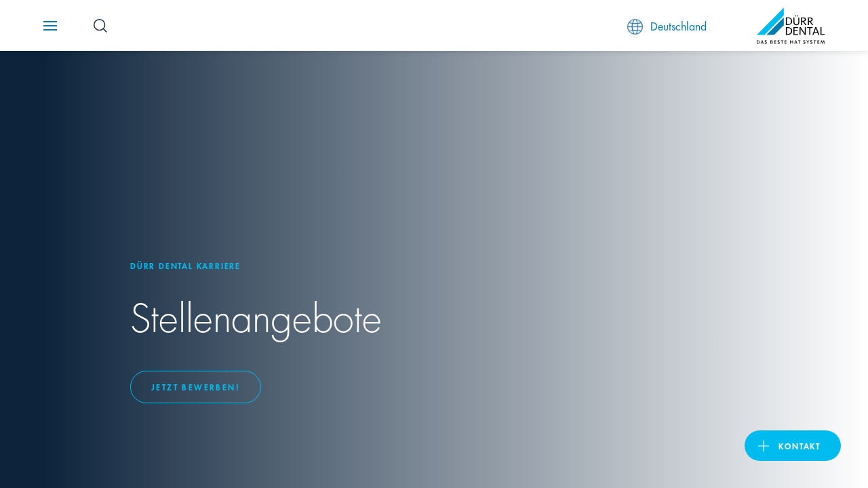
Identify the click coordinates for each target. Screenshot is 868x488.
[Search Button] (100, 26)
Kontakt (800, 446)
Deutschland (667, 26)
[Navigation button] (50, 26)
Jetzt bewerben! (196, 387)
